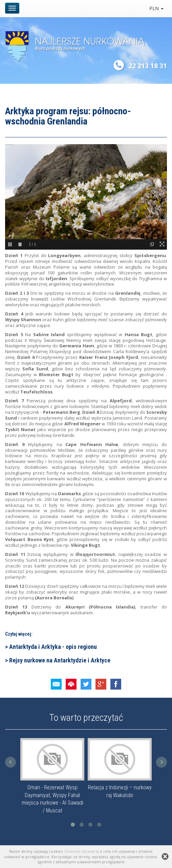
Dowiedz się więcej (82, 851)
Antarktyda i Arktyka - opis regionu (52, 647)
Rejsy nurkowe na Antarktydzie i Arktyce (59, 660)
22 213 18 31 (148, 66)
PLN (156, 8)
